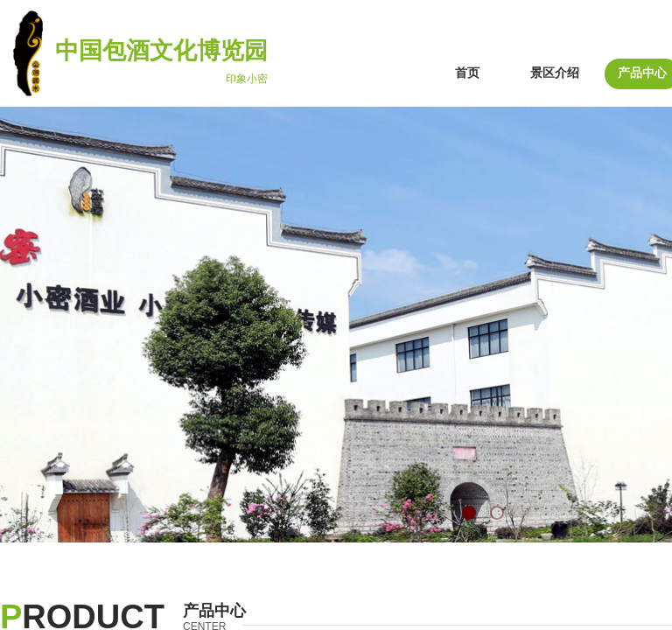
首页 (467, 73)
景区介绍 (555, 73)
